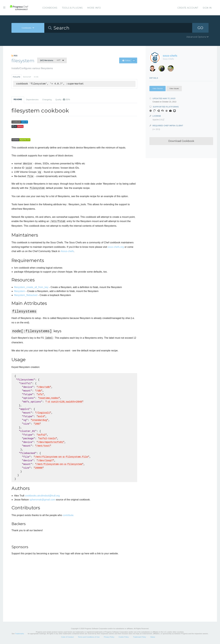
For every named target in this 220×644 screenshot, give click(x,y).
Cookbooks (50, 8)
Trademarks (19, 634)
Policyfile (16, 77)
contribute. (68, 515)
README (18, 99)
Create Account (188, 8)
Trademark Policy (140, 637)
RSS (14, 56)
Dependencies (32, 100)
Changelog (47, 100)
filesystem (20, 291)
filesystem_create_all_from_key (31, 287)
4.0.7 (50, 60)
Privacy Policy (109, 637)
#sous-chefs (67, 251)
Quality (63, 99)
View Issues (174, 88)
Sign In (207, 8)
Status (153, 637)
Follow (129, 60)
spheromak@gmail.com (42, 500)
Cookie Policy (124, 637)
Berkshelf (27, 77)
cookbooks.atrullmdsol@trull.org (42, 496)
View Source (158, 88)
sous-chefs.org (116, 247)
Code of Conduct (67, 637)
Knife (36, 77)
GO (200, 28)
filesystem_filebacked (26, 295)
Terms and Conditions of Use (89, 637)
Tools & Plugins (72, 8)
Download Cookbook (181, 141)
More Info (94, 8)
